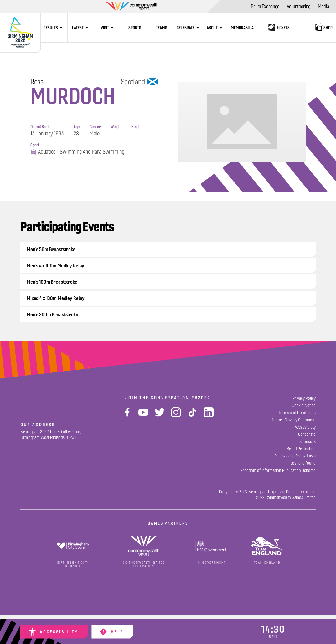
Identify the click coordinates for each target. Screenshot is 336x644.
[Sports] (135, 28)
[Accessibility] (54, 632)
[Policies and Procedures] (295, 456)
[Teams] (162, 28)
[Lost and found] (303, 463)
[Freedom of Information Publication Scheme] (278, 470)
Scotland (139, 82)
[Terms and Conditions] (297, 413)
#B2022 (201, 398)
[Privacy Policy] (304, 398)
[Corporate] (307, 434)
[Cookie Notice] (304, 406)
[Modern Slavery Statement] (293, 420)
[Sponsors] (308, 442)
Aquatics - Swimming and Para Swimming (77, 152)
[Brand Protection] (301, 449)
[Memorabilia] (242, 28)
